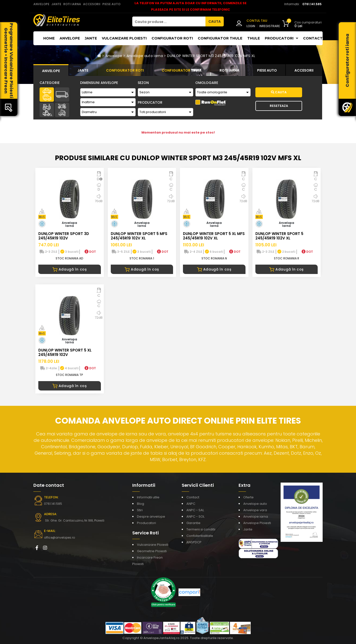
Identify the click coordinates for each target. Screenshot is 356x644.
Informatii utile (148, 497)
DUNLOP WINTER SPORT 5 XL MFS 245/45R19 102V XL (214, 236)
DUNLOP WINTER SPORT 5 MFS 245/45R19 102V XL (139, 236)
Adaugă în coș (70, 269)
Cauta (279, 92)
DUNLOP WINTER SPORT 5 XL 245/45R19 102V (65, 352)
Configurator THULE (220, 38)
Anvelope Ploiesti (257, 523)
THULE (254, 38)
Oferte (248, 497)
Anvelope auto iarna (145, 56)
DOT (90, 252)
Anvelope (70, 38)
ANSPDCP (194, 542)
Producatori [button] (281, 38)
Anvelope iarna (256, 517)
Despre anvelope (151, 517)
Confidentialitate (200, 536)
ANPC (191, 504)
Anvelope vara (255, 510)
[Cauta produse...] (169, 21)
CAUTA (215, 21)
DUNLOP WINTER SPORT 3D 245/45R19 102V (64, 236)
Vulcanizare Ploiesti (124, 38)
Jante (91, 38)
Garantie (193, 523)
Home (49, 38)
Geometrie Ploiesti (152, 551)
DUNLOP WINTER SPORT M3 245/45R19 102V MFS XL (211, 56)
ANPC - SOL (195, 517)
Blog (141, 504)
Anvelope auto (255, 504)
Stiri (140, 510)
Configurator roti (172, 38)
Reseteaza (279, 106)
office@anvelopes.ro (59, 537)
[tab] (51, 70)
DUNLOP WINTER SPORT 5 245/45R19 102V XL (279, 236)
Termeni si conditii (201, 529)
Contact (313, 38)
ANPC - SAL (195, 510)
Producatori (146, 523)
